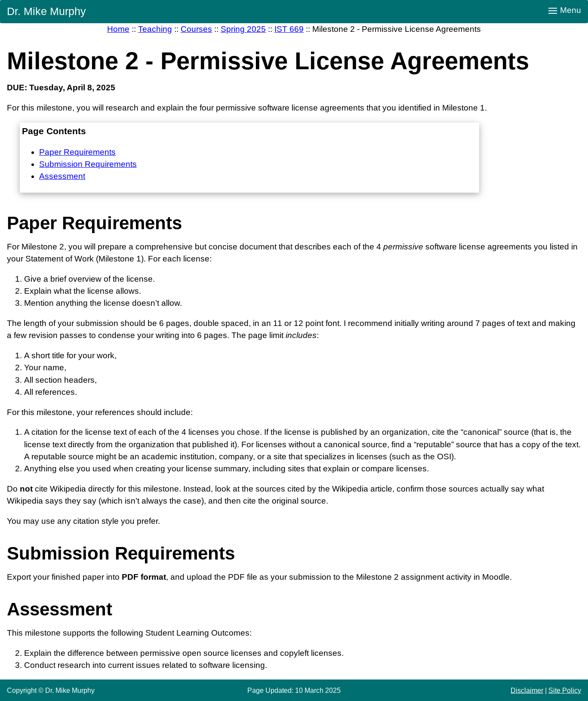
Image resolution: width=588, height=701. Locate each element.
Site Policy (565, 690)
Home (118, 29)
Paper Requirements (77, 152)
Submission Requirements (88, 164)
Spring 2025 (243, 29)
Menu (565, 10)
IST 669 (289, 29)
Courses (196, 29)
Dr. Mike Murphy (46, 11)
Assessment (62, 176)
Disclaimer (527, 690)
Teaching (155, 29)
